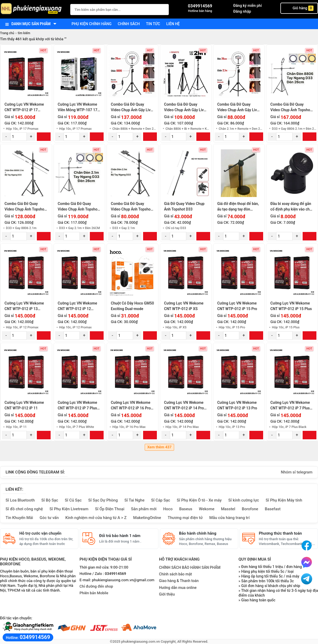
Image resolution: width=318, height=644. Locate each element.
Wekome (207, 509)
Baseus (186, 509)
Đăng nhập (242, 11)
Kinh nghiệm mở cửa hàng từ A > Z (96, 518)
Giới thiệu (167, 594)
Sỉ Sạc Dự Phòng (103, 500)
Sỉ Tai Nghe (134, 500)
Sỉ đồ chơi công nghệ (24, 509)
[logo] (32, 9)
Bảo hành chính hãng (198, 533)
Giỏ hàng (299, 8)
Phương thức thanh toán (280, 533)
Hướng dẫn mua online (178, 588)
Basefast (273, 509)
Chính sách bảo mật (175, 574)
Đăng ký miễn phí (248, 6)
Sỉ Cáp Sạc (161, 500)
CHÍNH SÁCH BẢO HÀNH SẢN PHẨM (190, 567)
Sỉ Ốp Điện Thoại (110, 509)
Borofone (250, 509)
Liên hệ (173, 24)
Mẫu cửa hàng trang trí (229, 518)
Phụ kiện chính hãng (92, 24)
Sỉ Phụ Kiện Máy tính (284, 500)
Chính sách (129, 24)
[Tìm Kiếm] (163, 9)
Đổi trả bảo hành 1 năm (120, 536)
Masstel (228, 509)
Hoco (168, 509)
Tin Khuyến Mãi (19, 518)
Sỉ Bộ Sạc (50, 500)
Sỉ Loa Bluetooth (20, 500)
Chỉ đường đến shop (96, 587)
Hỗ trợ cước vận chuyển (40, 533)
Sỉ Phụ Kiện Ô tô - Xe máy (199, 500)
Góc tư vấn (49, 518)
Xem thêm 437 (160, 447)
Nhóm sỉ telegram (297, 472)
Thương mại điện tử (185, 518)
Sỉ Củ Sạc (73, 500)
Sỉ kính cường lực (244, 500)
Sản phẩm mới (144, 509)
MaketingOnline (147, 518)
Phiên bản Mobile (94, 593)
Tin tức (153, 24)
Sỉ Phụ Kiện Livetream (69, 509)
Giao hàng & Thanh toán (179, 581)
